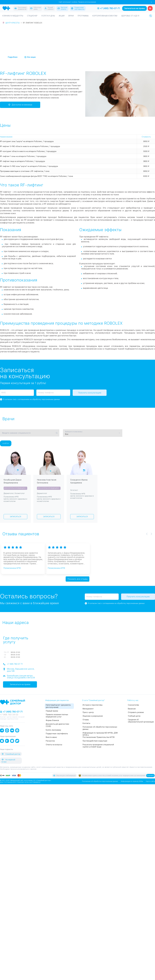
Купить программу (53, 730)
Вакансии (132, 709)
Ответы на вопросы (54, 744)
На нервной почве (8, 760)
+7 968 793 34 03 (9, 714)
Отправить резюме (136, 712)
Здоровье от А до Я (130, 16)
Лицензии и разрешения (93, 716)
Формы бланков (52, 720)
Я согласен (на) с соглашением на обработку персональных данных (31, 399)
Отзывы (86, 720)
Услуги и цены (48, 16)
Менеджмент (88, 709)
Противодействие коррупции (95, 741)
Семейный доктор (11, 754)
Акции (62, 16)
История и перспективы (93, 705)
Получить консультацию (90, 393)
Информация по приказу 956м (132, 781)
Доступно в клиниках (20, 105)
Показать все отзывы (77, 579)
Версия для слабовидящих (64, 775)
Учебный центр (134, 716)
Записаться (15, 516)
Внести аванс (51, 737)
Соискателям (133, 705)
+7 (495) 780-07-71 (108, 8)
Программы (83, 16)
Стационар (32, 16)
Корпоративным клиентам (105, 16)
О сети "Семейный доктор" (93, 700)
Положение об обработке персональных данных (100, 781)
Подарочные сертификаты (57, 733)
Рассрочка (50, 741)
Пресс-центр (88, 712)
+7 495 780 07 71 (13, 664)
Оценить (150, 775)
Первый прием (52, 711)
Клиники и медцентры (13, 16)
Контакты (86, 723)
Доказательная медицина (15, 488)
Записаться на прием (134, 8)
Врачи (71, 16)
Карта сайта (150, 781)
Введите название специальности (16, 433)
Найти (6, 443)
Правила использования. (87, 2)
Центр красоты (12, 23)
